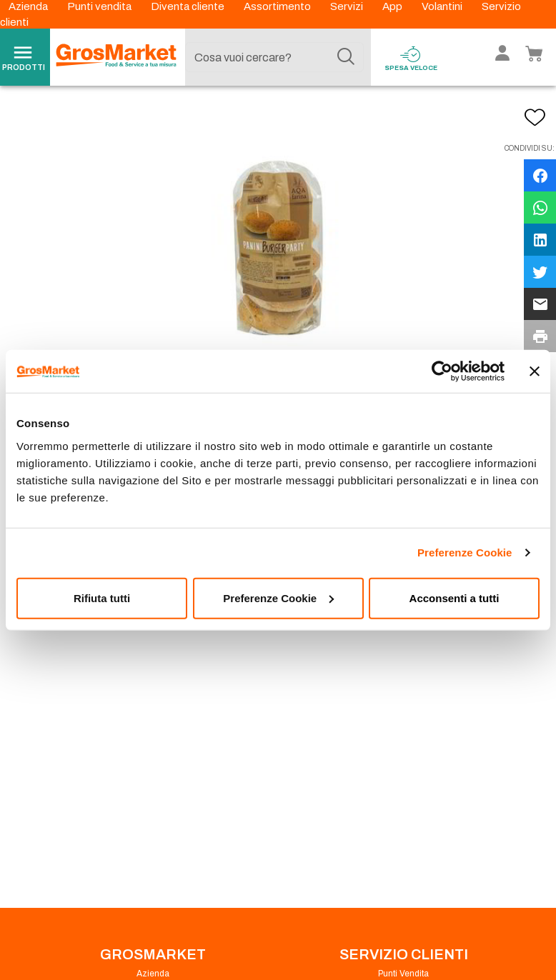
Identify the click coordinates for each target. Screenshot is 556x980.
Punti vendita (100, 6)
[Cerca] (346, 57)
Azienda (29, 6)
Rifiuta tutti (102, 597)
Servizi (348, 6)
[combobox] (274, 57)
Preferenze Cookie (465, 552)
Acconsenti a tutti (455, 597)
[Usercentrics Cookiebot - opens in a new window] (442, 371)
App (393, 6)
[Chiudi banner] (535, 371)
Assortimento (278, 6)
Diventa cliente (189, 6)
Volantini (443, 6)
